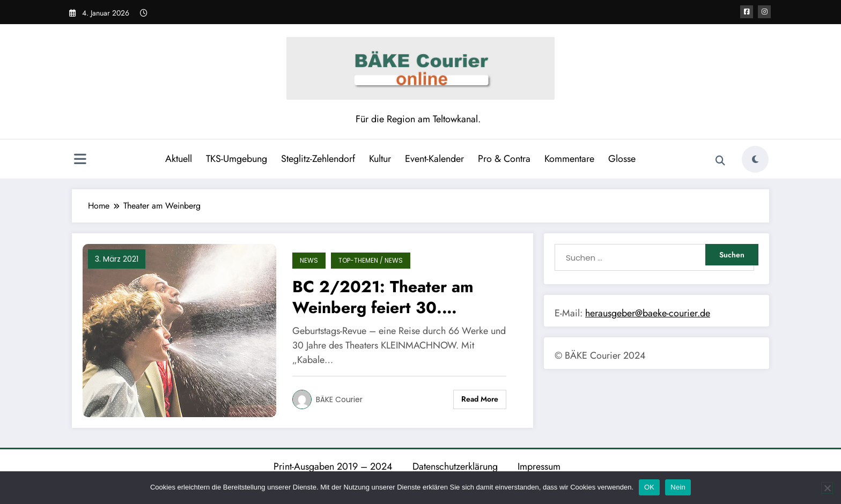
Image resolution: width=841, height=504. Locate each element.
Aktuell (179, 159)
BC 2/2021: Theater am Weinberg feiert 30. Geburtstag (383, 297)
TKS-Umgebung (237, 159)
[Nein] (827, 488)
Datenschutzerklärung (455, 466)
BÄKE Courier (339, 399)
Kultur (380, 159)
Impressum (539, 466)
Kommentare (569, 159)
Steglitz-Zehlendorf (318, 159)
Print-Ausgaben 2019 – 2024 (333, 466)
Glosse (622, 159)
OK (649, 487)
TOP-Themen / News (371, 260)
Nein (678, 487)
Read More (480, 399)
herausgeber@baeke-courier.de (648, 313)
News (309, 260)
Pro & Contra (504, 159)
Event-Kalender (434, 159)
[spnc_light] (755, 159)
